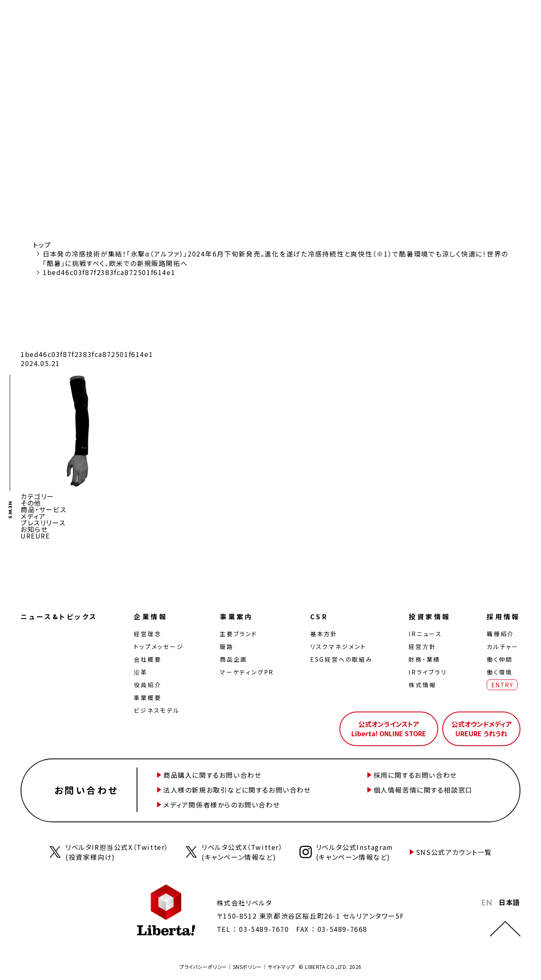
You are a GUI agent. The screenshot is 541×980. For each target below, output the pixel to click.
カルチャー (503, 646)
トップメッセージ (159, 646)
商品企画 (233, 659)
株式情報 (422, 685)
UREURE (35, 536)
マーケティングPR (247, 672)
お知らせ (34, 529)
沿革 (141, 672)
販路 (227, 646)
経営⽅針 (422, 646)
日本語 (510, 902)
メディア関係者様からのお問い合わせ (222, 805)
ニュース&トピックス (59, 616)
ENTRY (502, 685)
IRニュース (425, 634)
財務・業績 (424, 659)
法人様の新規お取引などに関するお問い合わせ (237, 790)
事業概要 (147, 698)
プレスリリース (43, 523)
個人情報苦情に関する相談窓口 (423, 790)
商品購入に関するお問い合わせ (212, 775)
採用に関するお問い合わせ (415, 775)
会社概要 (147, 659)
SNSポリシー (247, 967)
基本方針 (324, 634)
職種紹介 (500, 634)
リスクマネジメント (338, 646)
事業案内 (237, 616)
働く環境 (500, 672)
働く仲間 (500, 659)
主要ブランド (239, 634)
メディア (33, 516)
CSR (319, 616)
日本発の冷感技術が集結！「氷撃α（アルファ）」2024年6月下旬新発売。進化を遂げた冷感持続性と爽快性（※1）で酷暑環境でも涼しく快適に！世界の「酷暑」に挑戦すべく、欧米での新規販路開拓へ (275, 258)
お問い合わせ (86, 790)
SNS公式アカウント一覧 (454, 852)
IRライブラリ (428, 672)
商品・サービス (43, 509)
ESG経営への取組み (341, 659)
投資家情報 (430, 616)
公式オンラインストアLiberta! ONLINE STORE (389, 728)
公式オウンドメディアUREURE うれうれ (482, 728)
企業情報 (151, 616)
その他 (31, 503)
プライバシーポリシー (203, 967)
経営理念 (147, 634)
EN (487, 903)
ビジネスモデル (157, 710)
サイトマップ (281, 967)
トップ (42, 245)
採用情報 (504, 616)
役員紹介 (147, 685)
